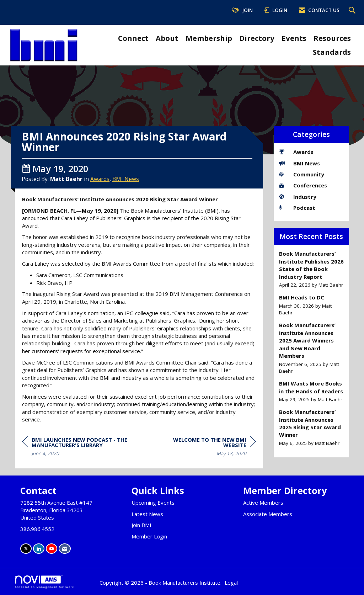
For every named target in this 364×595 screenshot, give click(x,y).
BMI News (126, 179)
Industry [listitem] (298, 197)
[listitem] (312, 269)
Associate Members (268, 514)
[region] (203, 448)
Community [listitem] (302, 174)
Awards (100, 179)
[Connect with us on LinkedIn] (39, 549)
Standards (332, 52)
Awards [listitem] (296, 152)
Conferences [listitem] (303, 185)
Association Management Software (45, 582)
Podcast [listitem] (297, 208)
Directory (257, 38)
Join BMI (141, 525)
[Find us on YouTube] (52, 549)
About (167, 38)
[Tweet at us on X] (26, 549)
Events (294, 38)
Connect (133, 38)
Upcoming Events (153, 503)
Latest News (147, 514)
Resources (332, 38)
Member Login (149, 536)
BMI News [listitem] (299, 163)
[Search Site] (353, 11)
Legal (231, 583)
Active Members (263, 503)
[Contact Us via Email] (65, 549)
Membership (209, 38)
